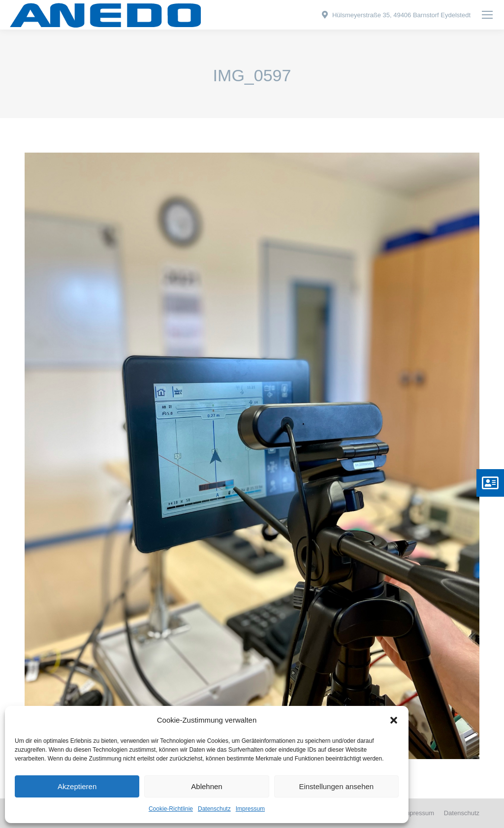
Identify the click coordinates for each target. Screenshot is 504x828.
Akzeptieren (77, 786)
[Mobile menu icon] (487, 15)
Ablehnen (206, 786)
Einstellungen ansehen (336, 786)
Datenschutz (214, 809)
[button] (394, 720)
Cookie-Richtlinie (171, 809)
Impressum (250, 809)
